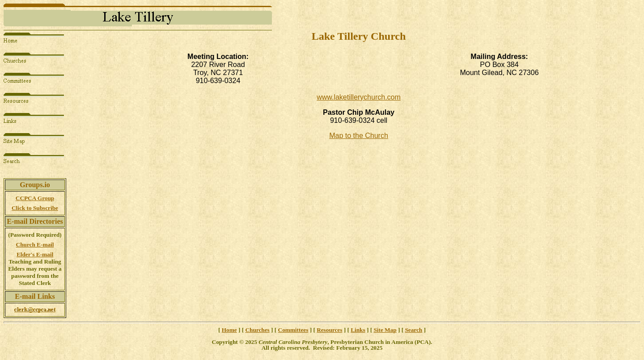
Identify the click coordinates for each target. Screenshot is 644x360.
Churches (257, 330)
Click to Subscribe (35, 208)
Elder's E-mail (35, 254)
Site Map (385, 330)
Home (229, 330)
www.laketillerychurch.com (359, 97)
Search (413, 330)
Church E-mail (35, 245)
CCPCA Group (35, 198)
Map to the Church (359, 136)
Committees (293, 330)
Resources (329, 330)
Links (358, 330)
